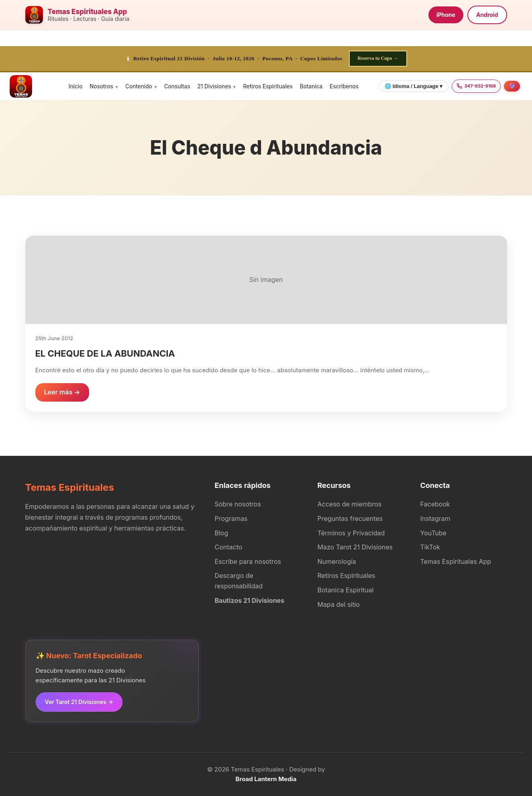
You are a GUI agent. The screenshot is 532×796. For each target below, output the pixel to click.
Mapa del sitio (339, 604)
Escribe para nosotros (248, 561)
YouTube (434, 533)
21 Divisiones (214, 86)
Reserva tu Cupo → (378, 58)
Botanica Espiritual (346, 590)
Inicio (76, 86)
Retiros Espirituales (268, 86)
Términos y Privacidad (351, 533)
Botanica (311, 86)
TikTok (430, 547)
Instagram (435, 518)
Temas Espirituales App (456, 561)
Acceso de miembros (350, 504)
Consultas (177, 86)
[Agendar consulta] (512, 86)
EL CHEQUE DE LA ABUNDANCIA (105, 353)
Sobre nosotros (238, 504)
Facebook (435, 504)
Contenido (139, 86)
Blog (222, 533)
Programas (231, 518)
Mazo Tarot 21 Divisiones (355, 547)
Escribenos (344, 86)
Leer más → (62, 392)
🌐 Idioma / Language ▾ (414, 86)
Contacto (229, 547)
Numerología (337, 561)
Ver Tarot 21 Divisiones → (79, 702)
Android (487, 15)
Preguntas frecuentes (350, 518)
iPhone (446, 15)
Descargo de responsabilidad (239, 581)
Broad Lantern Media (266, 779)
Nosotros (101, 86)
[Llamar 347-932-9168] (476, 86)
